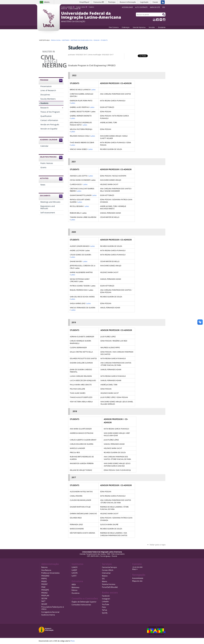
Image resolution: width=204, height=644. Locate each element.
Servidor (152, 27)
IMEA (74, 585)
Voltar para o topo (158, 545)
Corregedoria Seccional (50, 612)
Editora (74, 590)
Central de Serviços (109, 567)
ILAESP (74, 570)
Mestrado (66, 40)
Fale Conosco (114, 27)
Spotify (105, 613)
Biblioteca (75, 587)
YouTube (154, 20)
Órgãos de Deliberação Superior (84, 602)
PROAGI (44, 593)
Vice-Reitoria (46, 570)
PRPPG (44, 579)
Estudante (162, 27)
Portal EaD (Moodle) (110, 587)
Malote (105, 576)
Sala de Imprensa (139, 27)
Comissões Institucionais (81, 605)
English (97, 40)
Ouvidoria (75, 593)
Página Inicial (56, 40)
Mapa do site (155, 7)
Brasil (47, 2)
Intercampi (106, 573)
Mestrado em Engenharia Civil (82, 40)
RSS (164, 7)
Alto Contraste (141, 7)
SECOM (44, 599)
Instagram (164, 20)
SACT (43, 601)
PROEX (44, 582)
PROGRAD (45, 576)
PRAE (43, 587)
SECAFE (44, 604)
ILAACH (75, 567)
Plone (73, 641)
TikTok (105, 610)
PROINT (44, 584)
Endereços (126, 27)
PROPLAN (45, 596)
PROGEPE (45, 590)
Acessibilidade (138, 578)
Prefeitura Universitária (50, 573)
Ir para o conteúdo (68, 7)
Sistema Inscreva (109, 584)
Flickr (161, 20)
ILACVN (75, 573)
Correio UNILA (108, 570)
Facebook (158, 20)
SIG (103, 579)
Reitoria (44, 567)
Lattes (93, 90)
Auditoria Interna (48, 615)
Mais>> (135, 569)
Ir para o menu (82, 7)
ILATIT (74, 576)
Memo (105, 582)
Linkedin (105, 602)
